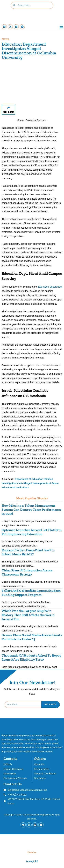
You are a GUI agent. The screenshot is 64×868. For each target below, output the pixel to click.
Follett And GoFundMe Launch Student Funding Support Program (31, 593)
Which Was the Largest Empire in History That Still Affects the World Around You (28, 615)
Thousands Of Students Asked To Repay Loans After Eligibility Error (31, 657)
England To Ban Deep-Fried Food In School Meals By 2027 (28, 552)
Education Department (50, 287)
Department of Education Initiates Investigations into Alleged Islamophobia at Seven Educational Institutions (30, 483)
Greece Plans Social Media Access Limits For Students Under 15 (32, 637)
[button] (61, 28)
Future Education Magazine (36, 815)
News (5, 39)
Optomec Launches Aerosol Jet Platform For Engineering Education (32, 532)
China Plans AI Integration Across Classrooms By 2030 (27, 572)
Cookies (32, 852)
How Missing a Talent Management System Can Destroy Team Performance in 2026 (32, 510)
